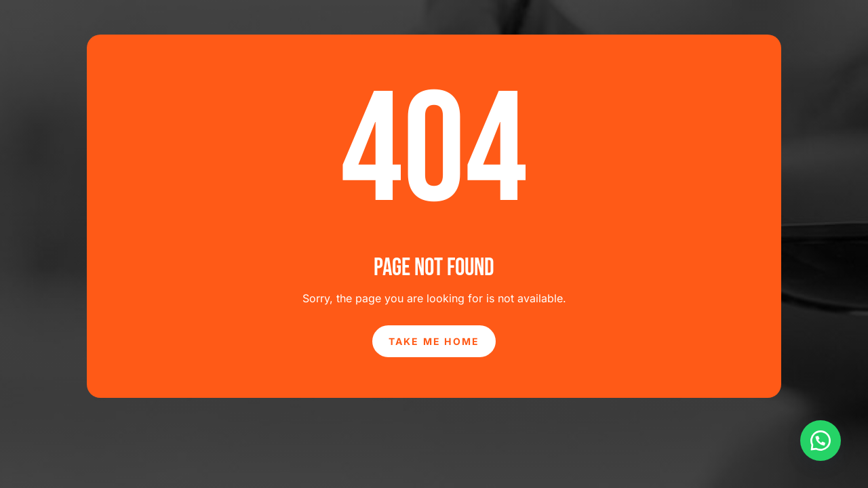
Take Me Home (434, 341)
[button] (821, 441)
